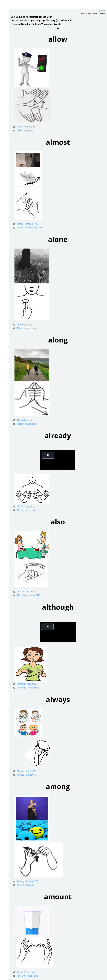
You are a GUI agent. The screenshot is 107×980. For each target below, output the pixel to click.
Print (103, 11)
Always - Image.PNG (30, 771)
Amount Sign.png (28, 972)
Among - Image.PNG (30, 881)
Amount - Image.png (30, 976)
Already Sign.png (28, 506)
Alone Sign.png (27, 324)
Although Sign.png (29, 684)
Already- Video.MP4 (30, 510)
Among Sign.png (28, 885)
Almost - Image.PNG (30, 224)
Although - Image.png (30, 688)
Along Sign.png (27, 420)
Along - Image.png (29, 424)
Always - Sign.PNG (29, 775)
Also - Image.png (28, 592)
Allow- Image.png (28, 127)
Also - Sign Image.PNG (31, 595)
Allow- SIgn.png (27, 130)
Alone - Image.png (29, 328)
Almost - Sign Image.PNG (32, 228)
